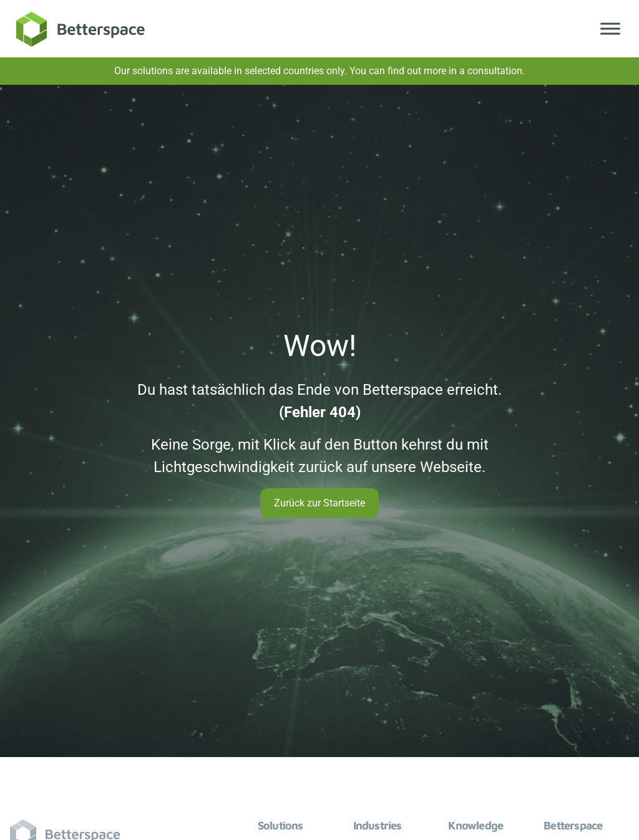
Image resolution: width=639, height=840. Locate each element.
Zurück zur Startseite (319, 503)
